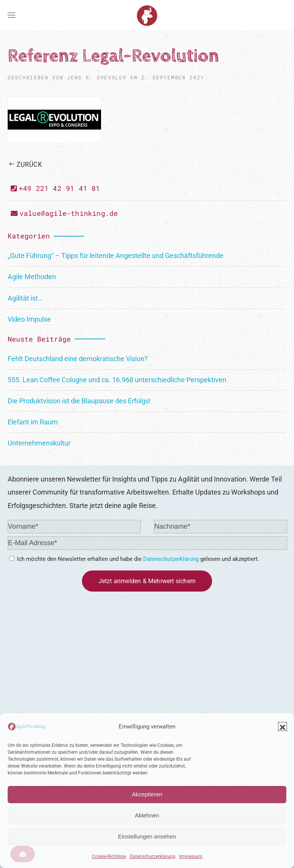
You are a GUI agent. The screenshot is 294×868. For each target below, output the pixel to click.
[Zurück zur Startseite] (147, 15)
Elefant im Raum (33, 422)
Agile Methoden (32, 277)
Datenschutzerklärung (153, 856)
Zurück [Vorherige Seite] (26, 164)
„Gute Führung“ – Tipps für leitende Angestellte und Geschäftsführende (116, 256)
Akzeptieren (147, 794)
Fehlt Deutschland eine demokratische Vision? (78, 359)
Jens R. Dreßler (97, 77)
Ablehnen (147, 815)
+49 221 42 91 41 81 (56, 188)
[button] (283, 727)
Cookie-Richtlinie (109, 856)
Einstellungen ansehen (147, 836)
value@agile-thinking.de (64, 213)
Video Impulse (29, 319)
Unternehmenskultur (39, 443)
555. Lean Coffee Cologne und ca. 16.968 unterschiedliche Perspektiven (117, 380)
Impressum (191, 856)
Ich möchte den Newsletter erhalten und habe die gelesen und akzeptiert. (134, 559)
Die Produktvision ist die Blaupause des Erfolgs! (79, 401)
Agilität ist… (25, 298)
